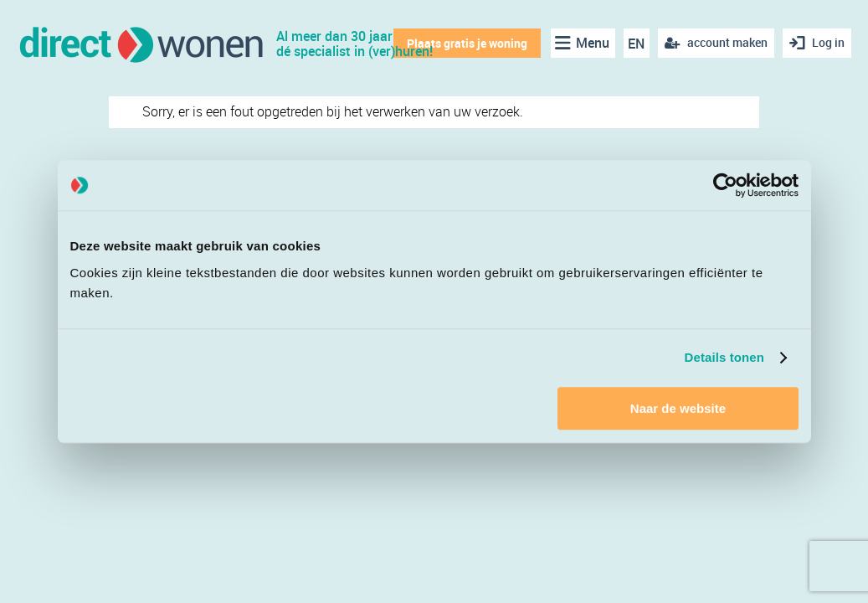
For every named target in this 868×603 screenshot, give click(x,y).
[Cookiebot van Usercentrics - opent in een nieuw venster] (725, 185)
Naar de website (678, 408)
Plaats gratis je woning (467, 43)
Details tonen (724, 357)
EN (636, 44)
